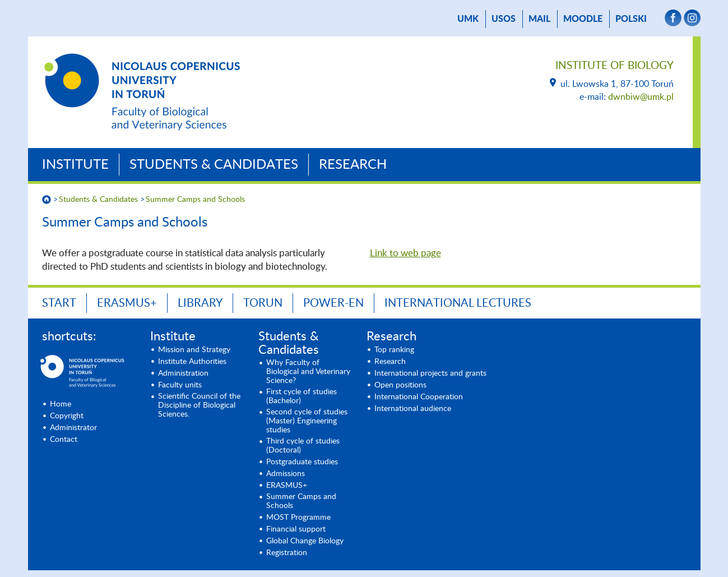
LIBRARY (200, 303)
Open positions (400, 385)
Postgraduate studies (302, 462)
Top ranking (394, 350)
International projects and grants (430, 373)
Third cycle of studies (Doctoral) (303, 446)
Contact (64, 440)
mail (539, 19)
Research (353, 165)
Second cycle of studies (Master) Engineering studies (307, 421)
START (59, 303)
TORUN (263, 303)
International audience (413, 409)
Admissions (286, 474)
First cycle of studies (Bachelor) (302, 396)
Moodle (583, 19)
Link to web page (405, 253)
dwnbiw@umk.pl (641, 97)
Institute (75, 165)
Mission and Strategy (194, 350)
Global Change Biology (305, 541)
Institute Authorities (192, 362)
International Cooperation (419, 397)
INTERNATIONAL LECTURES (458, 303)
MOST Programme (298, 518)
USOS (504, 19)
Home (61, 404)
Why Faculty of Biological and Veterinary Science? (308, 372)
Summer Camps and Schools (195, 200)
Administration (183, 373)
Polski (631, 19)
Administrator (73, 428)
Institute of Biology (615, 66)
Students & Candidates (214, 165)
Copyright (67, 416)
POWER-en (333, 303)
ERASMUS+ (127, 303)
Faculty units (180, 385)
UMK (468, 19)
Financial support (296, 529)
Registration (287, 553)
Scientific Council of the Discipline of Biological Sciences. (199, 405)
